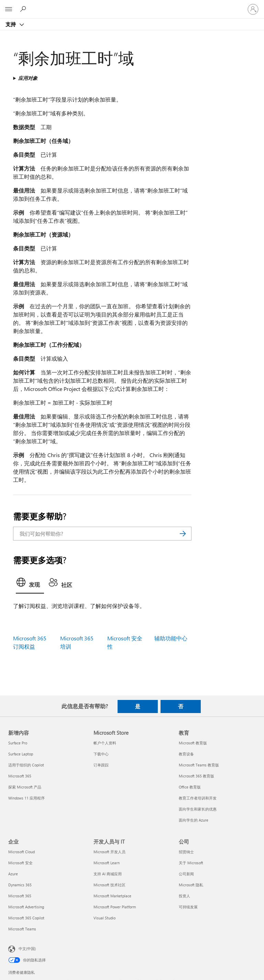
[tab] (30, 584)
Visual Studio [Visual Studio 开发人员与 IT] (104, 918)
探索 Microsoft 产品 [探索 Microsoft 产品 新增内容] (25, 787)
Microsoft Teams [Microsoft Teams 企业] (22, 929)
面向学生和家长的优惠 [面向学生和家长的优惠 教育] (198, 809)
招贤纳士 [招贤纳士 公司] (186, 852)
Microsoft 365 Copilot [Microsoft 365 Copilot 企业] (26, 918)
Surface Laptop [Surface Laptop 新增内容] (21, 754)
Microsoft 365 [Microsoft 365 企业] (20, 896)
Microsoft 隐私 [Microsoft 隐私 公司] (191, 885)
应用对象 (28, 78)
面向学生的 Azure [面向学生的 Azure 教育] (194, 820)
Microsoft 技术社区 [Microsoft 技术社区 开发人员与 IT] (109, 885)
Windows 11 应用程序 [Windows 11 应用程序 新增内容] (26, 798)
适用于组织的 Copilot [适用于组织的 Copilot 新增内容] (26, 765)
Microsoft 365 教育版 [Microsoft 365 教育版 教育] (196, 776)
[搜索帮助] (24, 9)
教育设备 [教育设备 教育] (186, 754)
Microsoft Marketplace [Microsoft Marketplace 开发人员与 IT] (112, 896)
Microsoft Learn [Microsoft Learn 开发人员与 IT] (107, 863)
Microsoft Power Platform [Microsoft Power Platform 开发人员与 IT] (115, 907)
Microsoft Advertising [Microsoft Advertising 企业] (26, 907)
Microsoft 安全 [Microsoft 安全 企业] (20, 863)
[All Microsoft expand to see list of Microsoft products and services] (9, 9)
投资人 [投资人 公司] (184, 896)
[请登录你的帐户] (253, 9)
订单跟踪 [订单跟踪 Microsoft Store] (101, 765)
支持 (11, 24)
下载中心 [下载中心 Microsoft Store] (101, 754)
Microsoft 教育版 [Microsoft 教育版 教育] (193, 743)
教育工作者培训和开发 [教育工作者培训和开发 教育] (198, 798)
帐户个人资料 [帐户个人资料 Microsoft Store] (105, 743)
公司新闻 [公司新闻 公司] (186, 874)
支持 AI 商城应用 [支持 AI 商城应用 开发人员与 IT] (108, 874)
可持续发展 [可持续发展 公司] (188, 907)
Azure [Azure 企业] (13, 874)
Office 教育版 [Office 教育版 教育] (190, 787)
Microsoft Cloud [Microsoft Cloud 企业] (21, 852)
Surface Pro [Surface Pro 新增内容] (18, 743)
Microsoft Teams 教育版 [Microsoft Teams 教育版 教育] (199, 765)
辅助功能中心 (171, 638)
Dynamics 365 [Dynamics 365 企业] (20, 885)
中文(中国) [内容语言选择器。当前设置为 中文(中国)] (27, 948)
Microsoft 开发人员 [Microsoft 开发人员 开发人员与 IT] (109, 852)
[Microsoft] (132, 5)
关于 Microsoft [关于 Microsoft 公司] (191, 863)
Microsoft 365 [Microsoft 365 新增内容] (20, 776)
